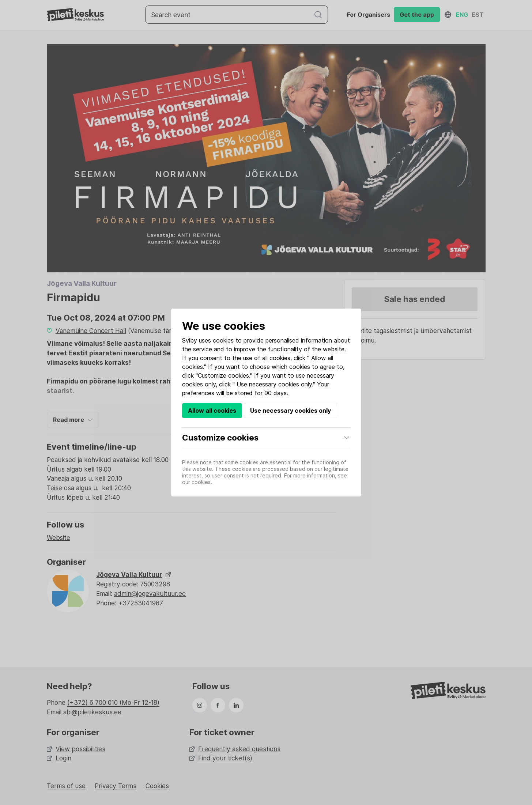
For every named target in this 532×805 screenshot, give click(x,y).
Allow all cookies (212, 411)
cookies (223, 340)
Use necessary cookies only (290, 411)
